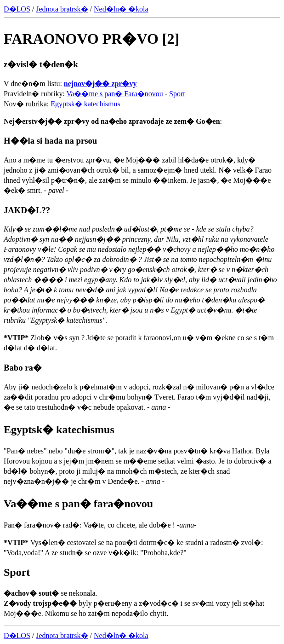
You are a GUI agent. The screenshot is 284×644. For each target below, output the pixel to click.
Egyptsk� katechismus (85, 104)
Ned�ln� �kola (121, 9)
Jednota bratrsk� (62, 9)
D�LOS (17, 9)
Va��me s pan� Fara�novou (115, 94)
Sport (177, 94)
